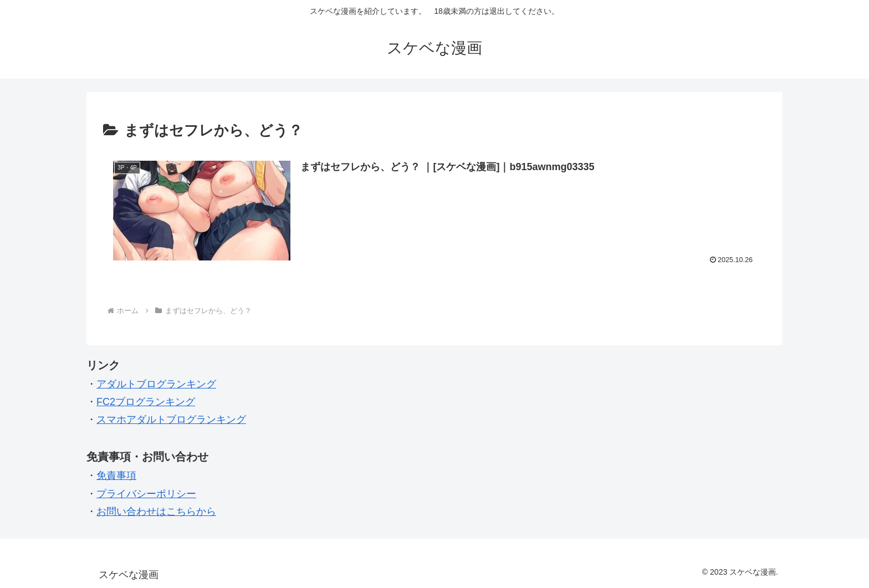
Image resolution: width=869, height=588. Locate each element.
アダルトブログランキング (156, 384)
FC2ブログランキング (146, 402)
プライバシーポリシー (146, 494)
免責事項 (116, 475)
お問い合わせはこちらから (156, 512)
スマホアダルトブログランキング (171, 420)
